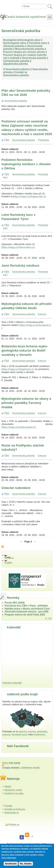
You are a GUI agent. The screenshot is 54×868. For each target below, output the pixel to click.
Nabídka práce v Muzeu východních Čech (27, 609)
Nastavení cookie (13, 790)
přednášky (42, 732)
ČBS (7, 140)
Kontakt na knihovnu (15, 809)
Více (50, 618)
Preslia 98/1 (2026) (15, 603)
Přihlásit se (14, 825)
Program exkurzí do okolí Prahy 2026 (25, 615)
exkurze (6, 735)
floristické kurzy (20, 735)
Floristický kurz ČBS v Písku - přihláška (26, 606)
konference (40, 735)
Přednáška (43, 140)
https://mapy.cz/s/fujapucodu (29, 196)
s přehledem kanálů (22, 768)
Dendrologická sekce (15, 43)
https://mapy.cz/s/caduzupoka (19, 427)
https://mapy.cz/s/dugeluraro (18, 369)
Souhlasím (11, 864)
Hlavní (11, 763)
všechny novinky (27, 732)
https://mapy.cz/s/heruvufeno (18, 247)
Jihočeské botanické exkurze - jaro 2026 (26, 611)
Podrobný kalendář (12, 683)
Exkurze (42, 314)
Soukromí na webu (14, 793)
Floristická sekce (38, 43)
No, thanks (26, 864)
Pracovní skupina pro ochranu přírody (24, 52)
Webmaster (12, 813)
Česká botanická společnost (26, 17)
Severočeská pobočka (16, 101)
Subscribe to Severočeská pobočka (3, 547)
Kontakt (8, 806)
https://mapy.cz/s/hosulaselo (36, 325)
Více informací (9, 858)
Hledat (8, 786)
